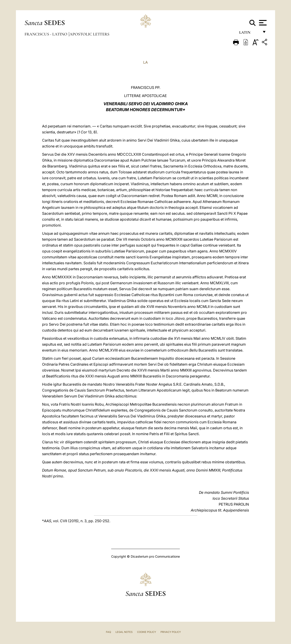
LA (145, 62)
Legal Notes (124, 632)
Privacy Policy (171, 632)
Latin (249, 34)
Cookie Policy (147, 632)
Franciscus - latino (46, 34)
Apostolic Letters (89, 34)
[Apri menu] (262, 23)
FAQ (108, 632)
